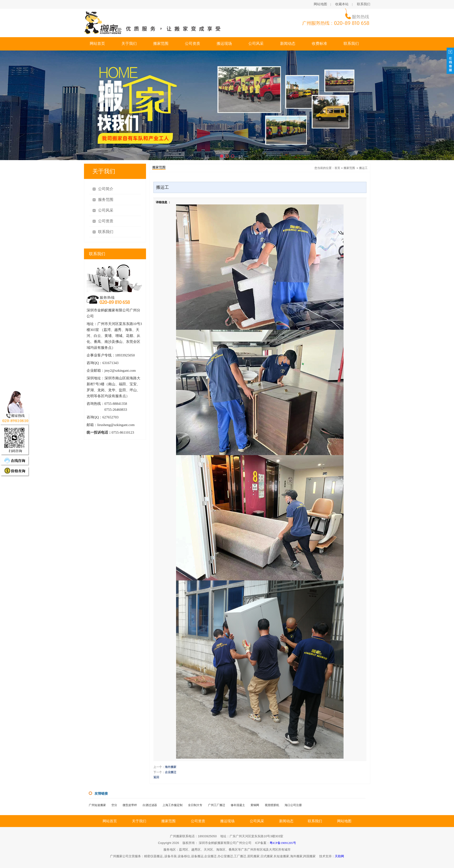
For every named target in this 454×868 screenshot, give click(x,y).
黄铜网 (255, 805)
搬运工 (363, 168)
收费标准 (319, 43)
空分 (114, 805)
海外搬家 (171, 767)
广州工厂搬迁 (217, 805)
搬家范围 (161, 43)
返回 (156, 777)
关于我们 (129, 43)
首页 (337, 168)
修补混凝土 (238, 805)
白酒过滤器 (150, 805)
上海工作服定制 (172, 805)
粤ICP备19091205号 (283, 843)
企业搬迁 (171, 772)
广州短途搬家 (97, 805)
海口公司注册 (293, 805)
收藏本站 (342, 4)
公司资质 (193, 43)
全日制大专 (195, 805)
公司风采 (256, 43)
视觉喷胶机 (272, 805)
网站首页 (97, 43)
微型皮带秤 (130, 805)
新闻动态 (288, 43)
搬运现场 (224, 43)
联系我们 (364, 4)
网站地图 (320, 4)
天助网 (339, 856)
